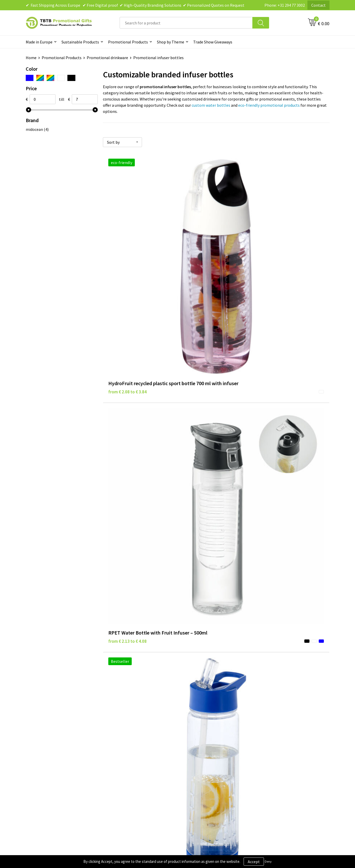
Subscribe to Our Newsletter (209, 765)
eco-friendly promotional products (269, 105)
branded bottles (171, 614)
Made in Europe (39, 42)
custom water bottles (211, 105)
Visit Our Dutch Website (280, 749)
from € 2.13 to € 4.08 (203, 246)
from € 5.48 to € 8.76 (127, 358)
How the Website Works (130, 742)
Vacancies (268, 734)
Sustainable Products (80, 42)
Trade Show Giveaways (213, 42)
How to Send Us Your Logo (131, 765)
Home (31, 58)
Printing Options (124, 749)
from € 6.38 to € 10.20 (129, 461)
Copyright (193, 757)
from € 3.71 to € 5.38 (278, 246)
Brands (190, 726)
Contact (318, 5)
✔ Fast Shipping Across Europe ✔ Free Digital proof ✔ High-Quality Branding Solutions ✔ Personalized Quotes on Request (135, 5)
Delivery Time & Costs (128, 734)
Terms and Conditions (203, 749)
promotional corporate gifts (251, 650)
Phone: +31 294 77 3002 (285, 5)
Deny (268, 861)
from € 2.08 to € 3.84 (127, 254)
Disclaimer (193, 742)
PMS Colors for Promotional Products (142, 757)
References (269, 742)
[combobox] (186, 23)
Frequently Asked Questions (133, 726)
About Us (267, 726)
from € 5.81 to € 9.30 (203, 358)
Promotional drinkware (107, 58)
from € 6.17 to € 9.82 (278, 358)
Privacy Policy (196, 734)
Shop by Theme (171, 42)
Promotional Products (128, 42)
